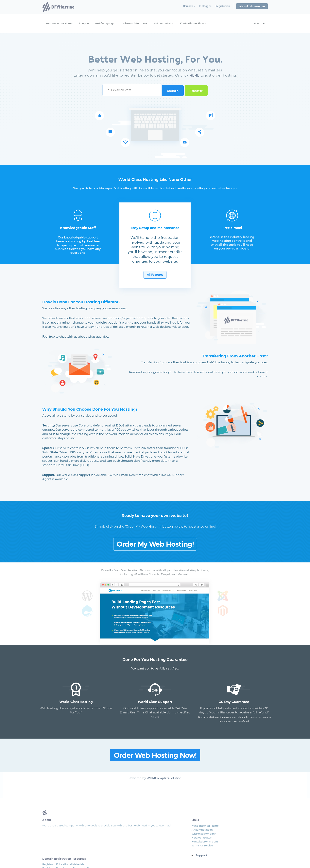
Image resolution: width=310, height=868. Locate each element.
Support (149, 850)
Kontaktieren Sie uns (193, 23)
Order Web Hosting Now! (155, 759)
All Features (155, 285)
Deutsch (189, 7)
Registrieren (224, 7)
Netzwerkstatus (164, 23)
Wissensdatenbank (135, 23)
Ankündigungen (106, 23)
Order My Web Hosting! (155, 538)
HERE (194, 79)
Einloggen (206, 7)
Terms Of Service (149, 840)
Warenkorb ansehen (253, 7)
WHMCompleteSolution (164, 782)
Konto (259, 23)
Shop (84, 23)
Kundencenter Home (59, 23)
